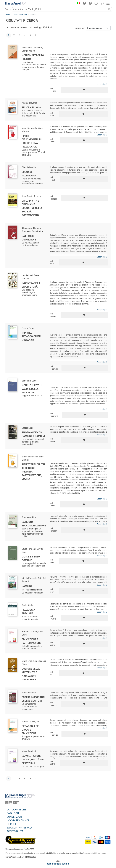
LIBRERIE (12, 824)
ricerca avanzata (20, 15)
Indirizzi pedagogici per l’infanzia (31, 336)
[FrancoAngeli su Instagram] (14, 804)
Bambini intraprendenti (32, 588)
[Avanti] (36, 35)
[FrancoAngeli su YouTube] (18, 804)
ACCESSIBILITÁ (15, 831)
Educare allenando (29, 174)
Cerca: (8, 9)
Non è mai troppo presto (33, 57)
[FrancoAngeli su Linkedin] (11, 804)
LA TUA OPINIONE (16, 810)
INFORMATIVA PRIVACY (20, 828)
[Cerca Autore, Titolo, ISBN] (60, 9)
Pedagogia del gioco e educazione (31, 730)
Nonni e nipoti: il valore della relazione (32, 389)
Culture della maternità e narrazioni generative (31, 674)
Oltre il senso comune (31, 558)
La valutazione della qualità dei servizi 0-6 (33, 760)
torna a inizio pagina (58, 864)
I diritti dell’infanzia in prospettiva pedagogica (32, 141)
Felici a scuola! (32, 108)
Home (8, 15)
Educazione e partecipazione (31, 641)
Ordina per (80, 28)
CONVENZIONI (14, 817)
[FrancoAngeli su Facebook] (7, 804)
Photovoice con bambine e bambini (33, 434)
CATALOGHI (13, 813)
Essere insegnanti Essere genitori (33, 699)
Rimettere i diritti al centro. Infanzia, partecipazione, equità (33, 472)
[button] (78, 4)
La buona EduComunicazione (34, 524)
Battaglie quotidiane (29, 238)
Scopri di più (102, 84)
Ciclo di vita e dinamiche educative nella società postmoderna (32, 208)
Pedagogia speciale (28, 612)
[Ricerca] (109, 9)
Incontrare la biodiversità (31, 285)
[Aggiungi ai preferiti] (84, 90)
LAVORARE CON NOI (18, 820)
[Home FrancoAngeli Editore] (16, 4)
